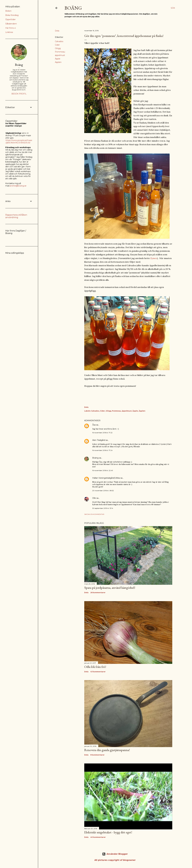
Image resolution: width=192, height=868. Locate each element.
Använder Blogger (115, 854)
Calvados (59, 41)
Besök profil (19, 94)
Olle (94, 498)
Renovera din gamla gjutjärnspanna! (107, 750)
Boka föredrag (12, 15)
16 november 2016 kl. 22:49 (103, 470)
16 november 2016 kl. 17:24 (102, 450)
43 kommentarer (98, 672)
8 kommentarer (97, 755)
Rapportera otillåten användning (16, 216)
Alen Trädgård (99, 440)
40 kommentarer (98, 837)
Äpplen (58, 62)
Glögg (58, 48)
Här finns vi (11, 28)
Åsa (94, 425)
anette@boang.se (18, 186)
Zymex (154, 258)
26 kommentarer (98, 593)
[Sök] (173, 8)
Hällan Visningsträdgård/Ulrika (106, 478)
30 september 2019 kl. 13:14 (103, 508)
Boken (8, 11)
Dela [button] (57, 31)
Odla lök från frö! (95, 667)
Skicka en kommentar (94, 514)
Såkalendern (11, 24)
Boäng (73, 8)
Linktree (9, 32)
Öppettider (10, 19)
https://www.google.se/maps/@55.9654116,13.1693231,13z (19, 141)
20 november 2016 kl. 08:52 (103, 491)
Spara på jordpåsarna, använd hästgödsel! (110, 588)
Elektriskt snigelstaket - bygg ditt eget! (108, 832)
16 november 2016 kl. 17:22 (102, 433)
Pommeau (60, 52)
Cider (57, 45)
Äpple (58, 59)
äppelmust (60, 55)
